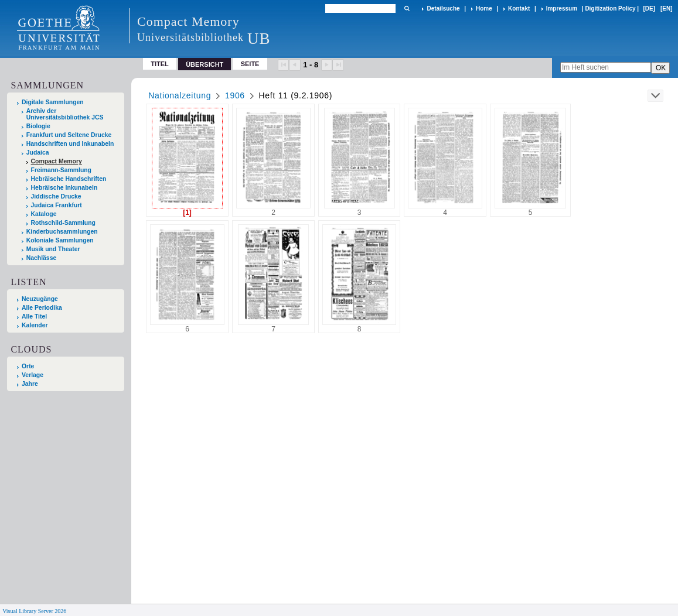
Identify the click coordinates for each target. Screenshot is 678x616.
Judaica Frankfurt (57, 205)
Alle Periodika (42, 308)
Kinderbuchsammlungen (62, 232)
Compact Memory (57, 161)
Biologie (38, 126)
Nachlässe (41, 258)
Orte (28, 366)
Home (484, 8)
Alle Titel (34, 316)
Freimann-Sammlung (61, 170)
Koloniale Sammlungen (60, 240)
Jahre (30, 384)
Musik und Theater (53, 249)
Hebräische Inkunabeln (64, 188)
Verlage (33, 375)
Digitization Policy (610, 8)
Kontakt (519, 8)
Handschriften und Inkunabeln (70, 144)
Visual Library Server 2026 (34, 611)
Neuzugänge (40, 299)
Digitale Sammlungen (53, 102)
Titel (160, 64)
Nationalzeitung (180, 95)
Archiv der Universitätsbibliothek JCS (65, 114)
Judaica (38, 153)
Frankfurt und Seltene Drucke (69, 135)
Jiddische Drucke (56, 196)
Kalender (35, 325)
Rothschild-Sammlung (63, 223)
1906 (235, 95)
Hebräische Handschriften (69, 179)
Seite (250, 64)
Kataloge (44, 214)
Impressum (562, 8)
